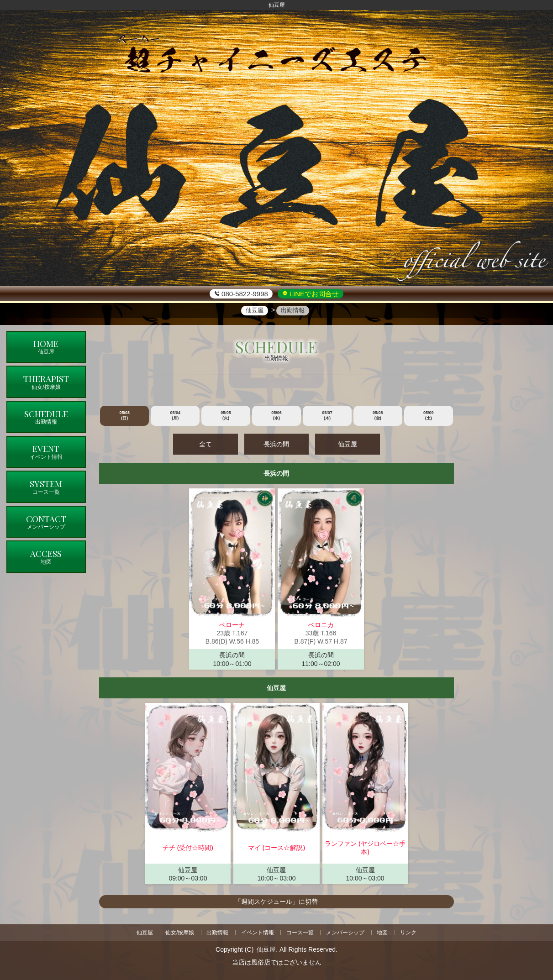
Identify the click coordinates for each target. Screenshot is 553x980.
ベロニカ (321, 625)
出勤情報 (217, 932)
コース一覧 (300, 932)
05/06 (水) (276, 415)
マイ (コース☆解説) (276, 848)
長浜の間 (276, 444)
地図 (383, 932)
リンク (409, 932)
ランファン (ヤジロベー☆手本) (365, 848)
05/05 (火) (226, 415)
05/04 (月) (175, 415)
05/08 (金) (378, 415)
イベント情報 (258, 932)
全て (206, 444)
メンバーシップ (345, 932)
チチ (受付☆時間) (188, 848)
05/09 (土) (429, 415)
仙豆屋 (347, 444)
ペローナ (232, 625)
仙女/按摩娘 (179, 932)
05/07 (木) (327, 415)
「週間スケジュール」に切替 (276, 901)
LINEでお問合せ (313, 294)
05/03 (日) (125, 415)
